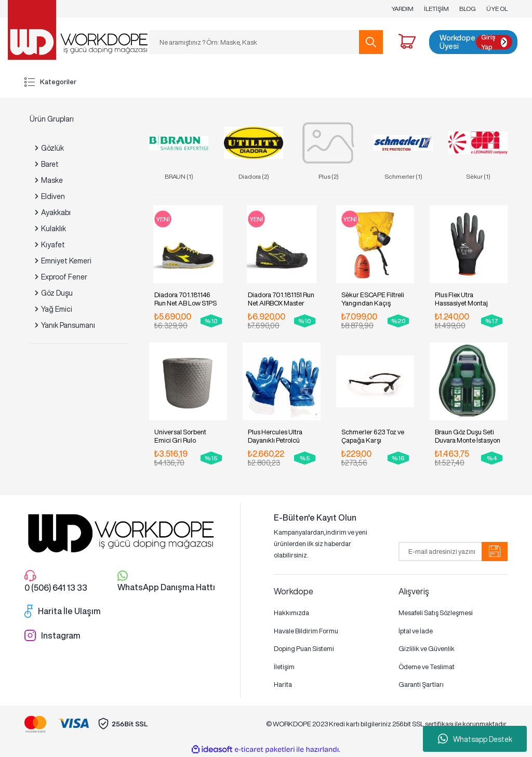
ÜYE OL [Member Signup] (497, 9)
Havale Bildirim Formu (306, 631)
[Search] (266, 42)
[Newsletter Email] (453, 552)
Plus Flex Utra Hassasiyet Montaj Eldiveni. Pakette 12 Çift (468, 299)
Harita (283, 685)
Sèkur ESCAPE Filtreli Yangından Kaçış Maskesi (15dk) (373, 299)
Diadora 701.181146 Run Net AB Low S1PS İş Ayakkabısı (185, 299)
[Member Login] (473, 42)
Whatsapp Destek (475, 739)
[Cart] (407, 43)
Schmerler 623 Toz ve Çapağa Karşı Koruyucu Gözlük (373, 436)
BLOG (468, 9)
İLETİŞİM (436, 9)
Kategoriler (50, 82)
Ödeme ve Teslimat (427, 667)
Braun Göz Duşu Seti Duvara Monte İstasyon (468, 436)
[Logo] (78, 29)
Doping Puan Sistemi (304, 649)
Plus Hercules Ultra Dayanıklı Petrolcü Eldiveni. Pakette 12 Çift (281, 436)
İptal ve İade (416, 631)
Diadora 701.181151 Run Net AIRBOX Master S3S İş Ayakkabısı (281, 299)
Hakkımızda (291, 613)
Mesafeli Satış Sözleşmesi (436, 613)
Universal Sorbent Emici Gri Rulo (180, 436)
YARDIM (402, 9)
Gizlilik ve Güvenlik (427, 649)
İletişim (284, 667)
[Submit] (495, 552)
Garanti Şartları (421, 685)
